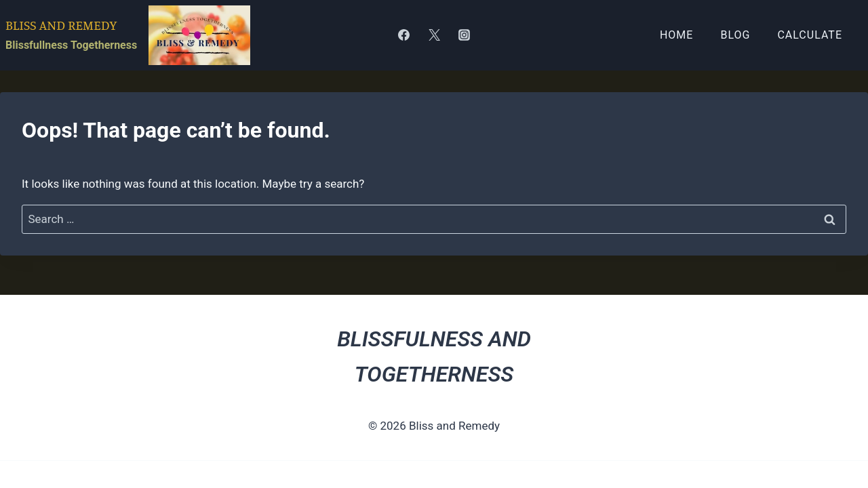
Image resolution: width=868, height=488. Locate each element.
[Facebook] (404, 35)
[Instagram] (464, 35)
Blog (735, 35)
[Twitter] (434, 35)
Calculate (810, 35)
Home (676, 35)
